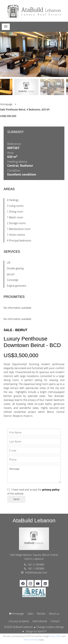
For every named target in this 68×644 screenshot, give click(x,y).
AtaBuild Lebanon (34, 520)
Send (16, 499)
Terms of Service (31, 640)
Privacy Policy (55, 636)
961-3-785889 (36, 565)
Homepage (34, 11)
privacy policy (51, 490)
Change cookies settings (50, 627)
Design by (36, 631)
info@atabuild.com (36, 573)
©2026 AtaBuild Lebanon (18, 627)
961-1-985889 (36, 569)
